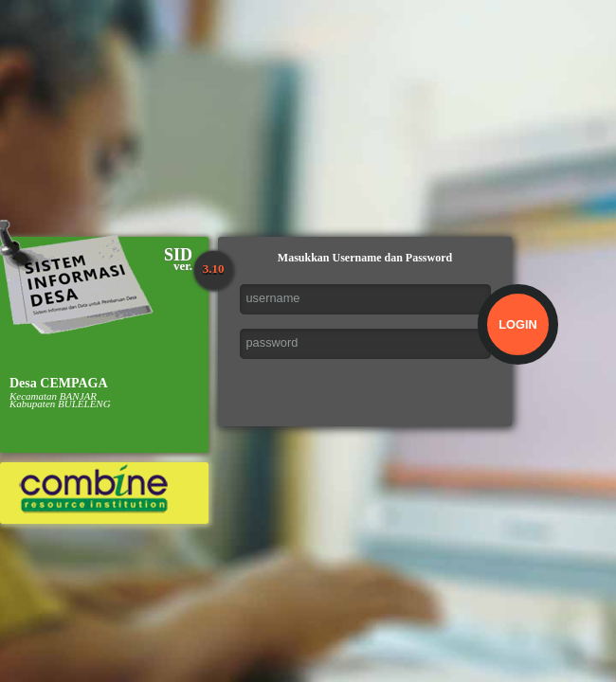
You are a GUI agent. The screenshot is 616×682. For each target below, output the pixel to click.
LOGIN (518, 324)
